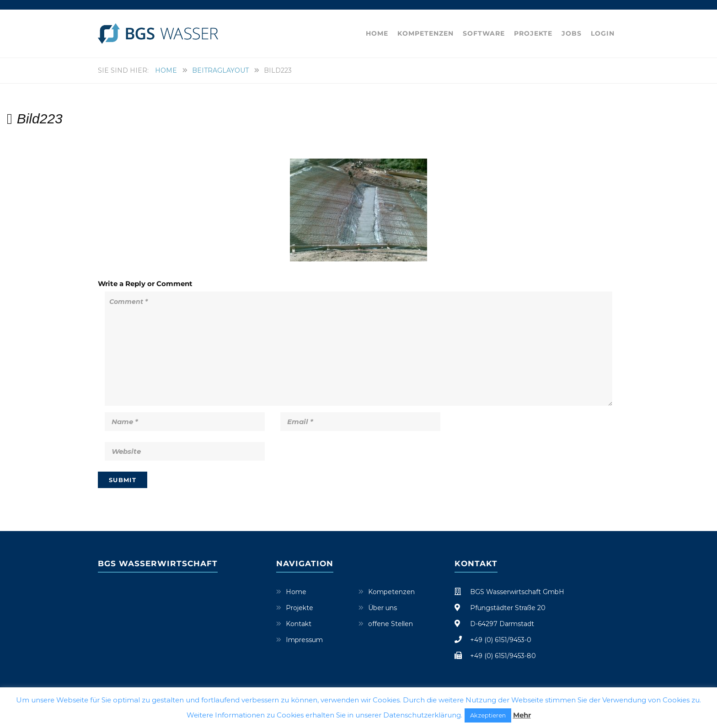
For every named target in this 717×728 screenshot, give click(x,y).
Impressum (304, 640)
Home (377, 33)
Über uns (383, 608)
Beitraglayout (220, 70)
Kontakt (299, 624)
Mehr (522, 715)
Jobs (572, 33)
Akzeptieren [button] (488, 715)
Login (603, 33)
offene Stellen (391, 624)
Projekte (533, 33)
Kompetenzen (425, 33)
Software (484, 33)
